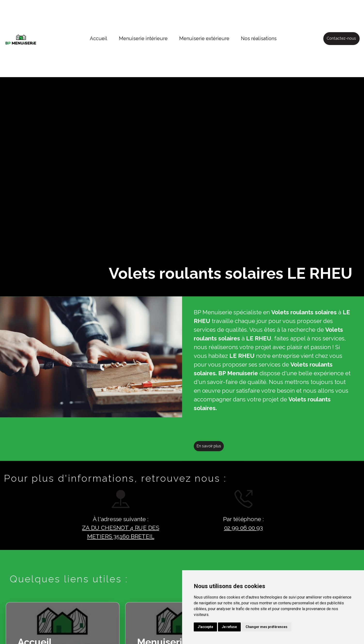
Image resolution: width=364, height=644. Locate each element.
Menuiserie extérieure (204, 38)
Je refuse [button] (229, 627)
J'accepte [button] (205, 627)
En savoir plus (217, 455)
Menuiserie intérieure (143, 38)
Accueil (99, 38)
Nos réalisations (259, 38)
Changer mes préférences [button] (267, 627)
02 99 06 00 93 (235, 528)
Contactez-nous (341, 38)
